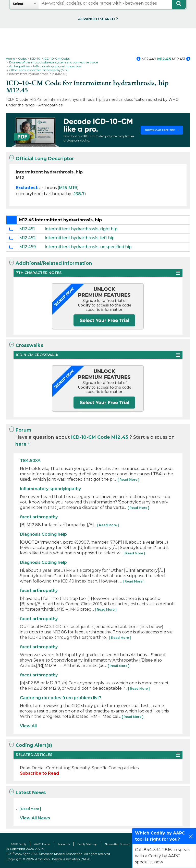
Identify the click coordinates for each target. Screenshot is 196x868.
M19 (73, 188)
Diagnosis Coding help (43, 534)
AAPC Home (42, 844)
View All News (35, 818)
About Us (64, 844)
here (21, 444)
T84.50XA (30, 461)
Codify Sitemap (87, 844)
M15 (63, 188)
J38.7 (79, 194)
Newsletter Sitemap (118, 844)
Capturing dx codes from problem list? (61, 698)
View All (28, 726)
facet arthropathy (39, 517)
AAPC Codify (19, 844)
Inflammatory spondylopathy (50, 489)
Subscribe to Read (39, 773)
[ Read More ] (128, 480)
